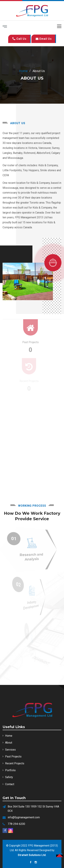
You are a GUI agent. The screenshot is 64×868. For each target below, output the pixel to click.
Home (9, 736)
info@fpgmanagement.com (24, 817)
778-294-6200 (16, 824)
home (23, 71)
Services (10, 750)
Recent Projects (15, 763)
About (9, 743)
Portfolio (10, 770)
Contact (10, 784)
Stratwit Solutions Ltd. (32, 855)
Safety (9, 777)
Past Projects (13, 757)
